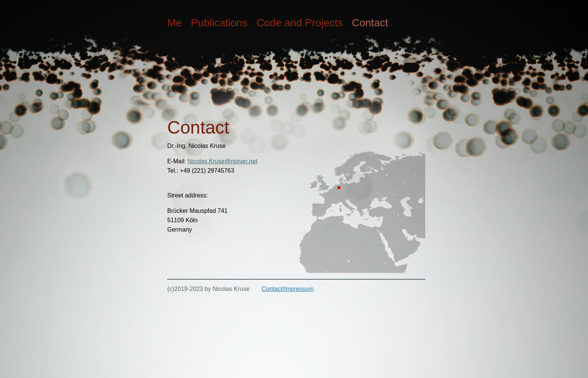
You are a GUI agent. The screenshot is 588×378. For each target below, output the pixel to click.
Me (175, 23)
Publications (219, 23)
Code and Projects (300, 23)
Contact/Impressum (288, 289)
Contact (370, 23)
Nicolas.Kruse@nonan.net (222, 161)
